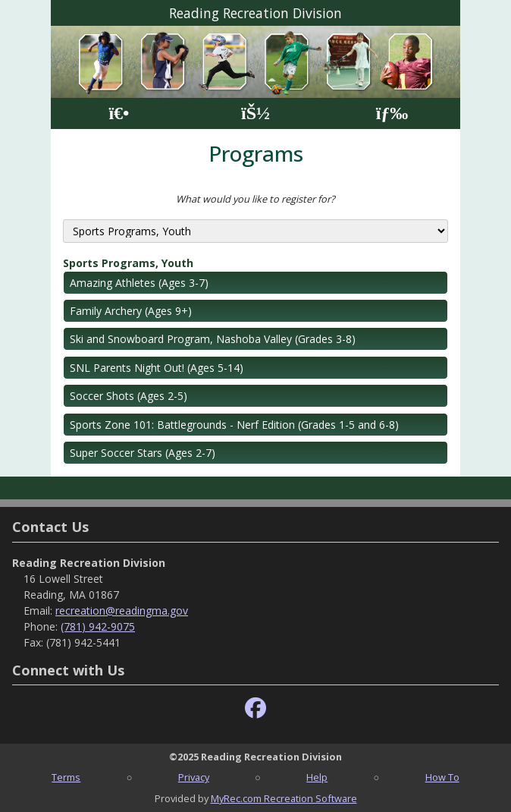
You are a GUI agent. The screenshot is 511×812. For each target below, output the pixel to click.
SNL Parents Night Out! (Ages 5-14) (157, 368)
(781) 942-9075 (98, 626)
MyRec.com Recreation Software (284, 798)
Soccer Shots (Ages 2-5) (129, 396)
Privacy (194, 777)
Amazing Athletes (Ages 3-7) (139, 283)
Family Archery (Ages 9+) (131, 311)
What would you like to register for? (255, 199)
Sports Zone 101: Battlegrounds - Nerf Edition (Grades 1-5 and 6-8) (234, 425)
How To (442, 777)
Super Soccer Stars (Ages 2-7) (143, 453)
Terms (66, 777)
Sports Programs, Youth (128, 263)
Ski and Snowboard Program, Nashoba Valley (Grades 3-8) (213, 339)
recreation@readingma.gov (122, 611)
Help (317, 777)
